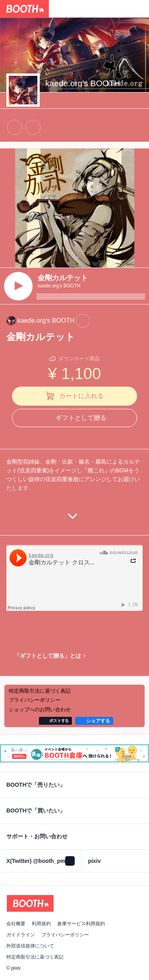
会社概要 (16, 924)
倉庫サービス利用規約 (81, 924)
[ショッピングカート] (140, 9)
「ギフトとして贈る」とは (48, 656)
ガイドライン (21, 935)
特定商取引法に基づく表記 (35, 957)
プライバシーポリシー (65, 935)
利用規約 (41, 924)
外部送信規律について (30, 946)
